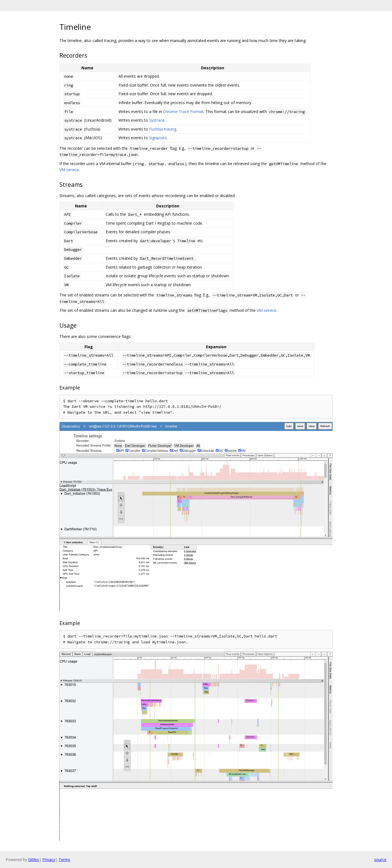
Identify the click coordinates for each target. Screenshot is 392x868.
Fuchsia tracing (163, 129)
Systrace (157, 120)
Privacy (49, 860)
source (380, 860)
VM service (69, 170)
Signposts (158, 138)
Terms (64, 860)
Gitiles (34, 860)
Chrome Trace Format (183, 111)
